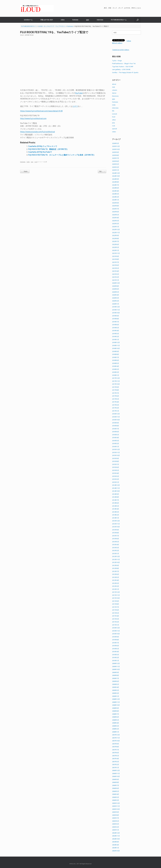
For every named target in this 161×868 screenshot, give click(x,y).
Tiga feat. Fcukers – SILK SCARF (123, 67)
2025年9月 (116, 152)
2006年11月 (116, 773)
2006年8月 (116, 782)
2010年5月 (116, 649)
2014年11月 (116, 488)
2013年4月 (116, 545)
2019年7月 (116, 322)
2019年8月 (116, 319)
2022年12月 (116, 229)
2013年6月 (116, 539)
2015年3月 (116, 476)
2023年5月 (116, 215)
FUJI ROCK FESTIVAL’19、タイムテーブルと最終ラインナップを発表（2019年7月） (62, 155)
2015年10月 (116, 455)
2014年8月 (116, 497)
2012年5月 (116, 577)
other (114, 120)
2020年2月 (116, 301)
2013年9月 (116, 530)
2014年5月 (116, 506)
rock (36, 162)
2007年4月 (116, 759)
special (114, 129)
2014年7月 (116, 500)
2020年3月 (116, 298)
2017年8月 (116, 390)
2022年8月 (116, 238)
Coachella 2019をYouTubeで (40, 152)
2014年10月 (116, 491)
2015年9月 (116, 458)
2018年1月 (116, 375)
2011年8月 (116, 604)
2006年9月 (116, 779)
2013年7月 (116, 536)
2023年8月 (116, 206)
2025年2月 (116, 167)
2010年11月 (116, 631)
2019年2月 (116, 336)
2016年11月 (116, 417)
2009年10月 (116, 669)
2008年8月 (116, 711)
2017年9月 (116, 387)
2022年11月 (116, 233)
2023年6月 (116, 212)
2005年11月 (116, 806)
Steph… (25, 171)
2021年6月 (116, 265)
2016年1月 (116, 447)
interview (100, 20)
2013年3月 (116, 548)
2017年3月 (116, 405)
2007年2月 (116, 764)
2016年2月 (116, 443)
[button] (138, 20)
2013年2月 (116, 550)
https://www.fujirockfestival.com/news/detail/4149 (41, 111)
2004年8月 (116, 842)
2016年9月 (116, 423)
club (114, 87)
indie (28, 162)
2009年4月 (116, 687)
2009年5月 (116, 684)
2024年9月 (116, 179)
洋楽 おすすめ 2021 (47, 20)
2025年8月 (116, 155)
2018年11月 (116, 345)
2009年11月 (116, 666)
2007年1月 (116, 768)
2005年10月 (116, 809)
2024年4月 (116, 191)
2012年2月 (116, 586)
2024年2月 (116, 197)
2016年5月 (116, 435)
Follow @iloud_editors (122, 42)
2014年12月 (116, 485)
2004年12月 (116, 833)
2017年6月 (116, 396)
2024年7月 (116, 185)
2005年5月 (116, 821)
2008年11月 (116, 702)
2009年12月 (116, 663)
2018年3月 (116, 369)
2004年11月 (116, 836)
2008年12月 (116, 699)
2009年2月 (116, 693)
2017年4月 (116, 402)
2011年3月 (116, 619)
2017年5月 (116, 399)
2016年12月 (116, 414)
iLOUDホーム (28, 20)
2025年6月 (116, 161)
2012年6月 (116, 574)
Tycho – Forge (117, 61)
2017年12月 (116, 378)
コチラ (75, 106)
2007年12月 (116, 735)
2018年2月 (116, 372)
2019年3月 (116, 334)
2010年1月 (116, 661)
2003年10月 (116, 851)
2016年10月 (116, 420)
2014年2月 (116, 515)
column (115, 90)
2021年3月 (116, 274)
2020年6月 (116, 289)
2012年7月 (116, 571)
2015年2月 (116, 479)
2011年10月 (116, 598)
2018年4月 (116, 366)
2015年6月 (116, 467)
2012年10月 (116, 562)
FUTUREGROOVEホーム (119, 20)
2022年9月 (116, 235)
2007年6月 (116, 753)
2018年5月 (116, 363)
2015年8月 (116, 461)
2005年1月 (116, 830)
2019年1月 (116, 340)
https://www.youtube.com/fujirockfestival (38, 132)
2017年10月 (116, 384)
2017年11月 (116, 381)
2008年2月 (116, 729)
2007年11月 (116, 738)
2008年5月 (116, 720)
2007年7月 (116, 750)
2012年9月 (116, 565)
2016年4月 (116, 438)
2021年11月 (116, 253)
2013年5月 (116, 542)
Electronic (115, 96)
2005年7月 (116, 818)
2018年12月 (116, 342)
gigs (88, 20)
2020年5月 (116, 292)
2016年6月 (116, 432)
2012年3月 (116, 583)
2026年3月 (116, 143)
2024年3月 (116, 194)
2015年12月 (116, 449)
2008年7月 (116, 714)
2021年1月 (116, 280)
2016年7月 (116, 429)
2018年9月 (116, 351)
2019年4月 (116, 331)
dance (114, 93)
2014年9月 (116, 494)
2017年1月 (116, 411)
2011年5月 (116, 613)
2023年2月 (116, 224)
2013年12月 (116, 521)
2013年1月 (116, 554)
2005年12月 (116, 803)
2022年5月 (116, 247)
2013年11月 (116, 524)
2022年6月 (116, 244)
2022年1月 (116, 250)
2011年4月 (116, 616)
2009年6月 (116, 681)
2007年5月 (116, 756)
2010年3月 (116, 655)
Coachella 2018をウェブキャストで (43, 146)
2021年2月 (116, 277)
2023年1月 (116, 227)
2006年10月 (116, 776)
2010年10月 (116, 634)
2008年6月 (116, 717)
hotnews (75, 20)
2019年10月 (116, 313)
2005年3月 (116, 824)
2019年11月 (116, 310)
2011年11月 (116, 595)
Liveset (115, 114)
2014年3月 (116, 512)
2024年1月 (116, 200)
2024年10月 (116, 176)
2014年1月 (116, 518)
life (113, 111)
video (63, 20)
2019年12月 (116, 307)
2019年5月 (116, 328)
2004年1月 (116, 848)
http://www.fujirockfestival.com (33, 118)
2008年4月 (116, 723)
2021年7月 (116, 262)
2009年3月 (116, 690)
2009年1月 (116, 696)
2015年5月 (116, 470)
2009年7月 (116, 678)
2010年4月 (116, 652)
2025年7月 (116, 158)
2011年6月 (116, 610)
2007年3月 (116, 762)
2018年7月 (116, 357)
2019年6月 (116, 325)
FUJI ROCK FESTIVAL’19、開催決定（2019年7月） (48, 149)
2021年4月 (116, 271)
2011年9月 (116, 601)
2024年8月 (116, 182)
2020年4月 (116, 295)
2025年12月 (116, 146)
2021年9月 (116, 256)
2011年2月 (116, 622)
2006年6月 (116, 788)
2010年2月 (116, 657)
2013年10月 (116, 527)
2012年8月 (116, 568)
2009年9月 (116, 672)
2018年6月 (116, 360)
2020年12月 (116, 283)
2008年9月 (116, 708)
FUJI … (102, 171)
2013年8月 (116, 533)
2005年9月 (116, 812)
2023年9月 (116, 203)
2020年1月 (116, 304)
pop (32, 162)
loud (114, 117)
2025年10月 (116, 149)
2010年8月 (116, 640)
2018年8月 (116, 354)
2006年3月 (116, 797)
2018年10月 (116, 348)
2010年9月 (116, 637)
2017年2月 (116, 408)
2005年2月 (116, 827)
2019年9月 (116, 316)
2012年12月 (116, 556)
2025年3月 (116, 164)
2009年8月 (116, 675)
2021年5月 (116, 268)
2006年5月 (116, 791)
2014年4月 (116, 509)
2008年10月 (116, 705)
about (114, 84)
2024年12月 (116, 173)
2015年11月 (116, 452)
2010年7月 (116, 643)
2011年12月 (116, 592)
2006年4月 (116, 794)
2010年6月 (116, 646)
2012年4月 (116, 580)
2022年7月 (116, 241)
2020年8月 (116, 286)
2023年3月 (116, 221)
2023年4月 (116, 218)
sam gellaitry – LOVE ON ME (121, 69)
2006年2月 (116, 800)
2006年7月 (116, 785)
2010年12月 (116, 628)
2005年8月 (116, 815)
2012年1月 (116, 589)
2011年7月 (116, 607)
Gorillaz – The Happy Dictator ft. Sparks (125, 72)
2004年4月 (116, 845)
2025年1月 (116, 170)
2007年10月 (116, 741)
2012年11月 (116, 559)
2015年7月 (116, 464)
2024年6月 (116, 188)
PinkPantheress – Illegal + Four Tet (124, 63)
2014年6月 (116, 503)
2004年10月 (116, 839)
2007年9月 (116, 744)
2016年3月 (116, 441)
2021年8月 (116, 259)
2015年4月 (116, 473)
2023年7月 (116, 209)
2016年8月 (116, 426)
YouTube (79, 93)
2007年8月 (116, 747)
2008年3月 (116, 726)
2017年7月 (116, 393)
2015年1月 (116, 482)
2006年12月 (116, 770)
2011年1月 (116, 625)
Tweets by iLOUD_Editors (121, 50)
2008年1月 (116, 732)
